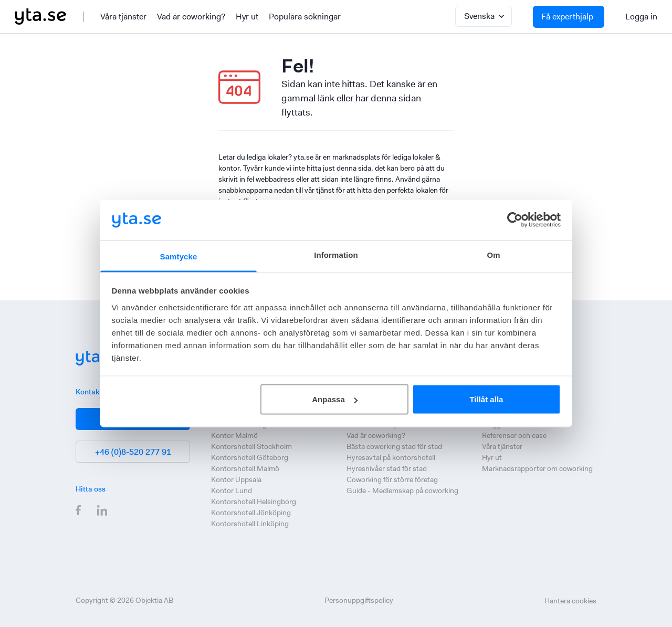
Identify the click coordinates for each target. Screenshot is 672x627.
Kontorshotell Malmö (245, 468)
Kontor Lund (232, 490)
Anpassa (335, 399)
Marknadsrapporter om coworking (537, 468)
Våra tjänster (123, 17)
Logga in (641, 17)
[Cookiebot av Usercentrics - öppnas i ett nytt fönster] (515, 220)
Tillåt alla (486, 399)
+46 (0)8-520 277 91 (133, 452)
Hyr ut (247, 17)
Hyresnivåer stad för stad (387, 468)
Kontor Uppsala (236, 479)
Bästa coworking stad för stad (394, 446)
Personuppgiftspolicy (359, 600)
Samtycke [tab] (179, 256)
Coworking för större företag (392, 479)
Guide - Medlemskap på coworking (402, 490)
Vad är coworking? (191, 17)
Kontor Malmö (234, 435)
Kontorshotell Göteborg (250, 457)
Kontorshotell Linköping (250, 524)
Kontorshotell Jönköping (251, 513)
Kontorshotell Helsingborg (254, 501)
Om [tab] (493, 254)
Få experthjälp (567, 17)
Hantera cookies (570, 601)
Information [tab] (336, 254)
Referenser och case (514, 435)
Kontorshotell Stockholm (251, 446)
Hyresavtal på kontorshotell (391, 457)
